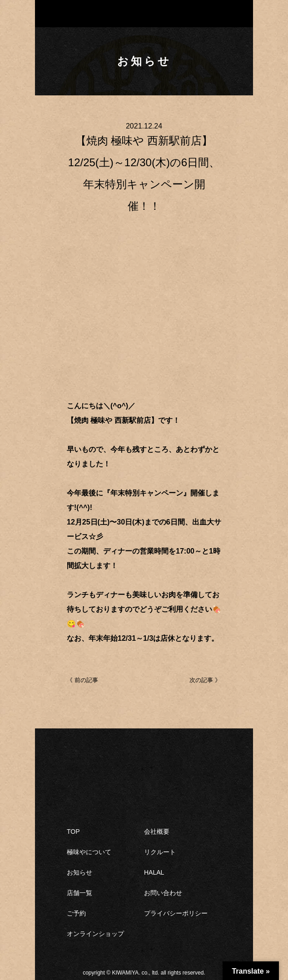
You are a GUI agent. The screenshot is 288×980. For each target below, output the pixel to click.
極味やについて (89, 852)
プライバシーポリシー (176, 913)
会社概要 (157, 832)
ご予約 (76, 913)
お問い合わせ (163, 893)
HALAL (154, 872)
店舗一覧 (79, 893)
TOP (73, 832)
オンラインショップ (95, 934)
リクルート (160, 852)
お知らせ (79, 872)
